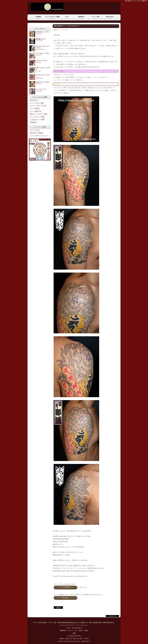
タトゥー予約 (95, 18)
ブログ (67, 18)
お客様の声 (81, 18)
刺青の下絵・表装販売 (37, 133)
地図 (74, 633)
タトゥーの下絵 (35, 130)
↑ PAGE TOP (112, 616)
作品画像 (38, 18)
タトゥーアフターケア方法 (38, 106)
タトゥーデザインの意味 (37, 117)
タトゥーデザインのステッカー (39, 136)
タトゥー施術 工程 (35, 111)
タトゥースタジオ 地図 (37, 103)
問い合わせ (65, 598)
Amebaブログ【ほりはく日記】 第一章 (77, 639)
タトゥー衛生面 (35, 109)
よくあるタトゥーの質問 (37, 120)
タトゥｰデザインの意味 (52, 18)
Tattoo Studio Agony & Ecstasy (73, 641)
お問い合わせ (110, 18)
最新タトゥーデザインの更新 (39, 114)
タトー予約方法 (65, 587)
